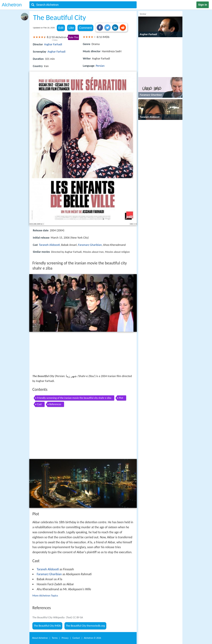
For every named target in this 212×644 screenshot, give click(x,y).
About (40, 638)
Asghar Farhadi (53, 44)
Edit (61, 28)
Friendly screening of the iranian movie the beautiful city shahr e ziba (74, 398)
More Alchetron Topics (45, 596)
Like (71, 28)
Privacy (65, 638)
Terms (55, 638)
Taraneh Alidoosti (49, 245)
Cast (39, 404)
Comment (85, 28)
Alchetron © (93, 638)
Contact (76, 638)
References (55, 404)
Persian (100, 66)
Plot (121, 398)
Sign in (203, 5)
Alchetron (12, 5)
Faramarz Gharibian (90, 245)
